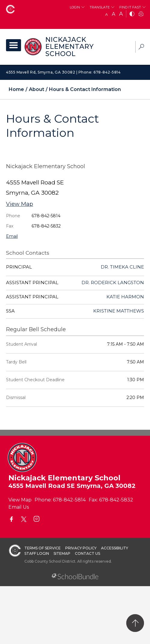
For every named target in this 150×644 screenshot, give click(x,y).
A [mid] (113, 14)
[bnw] (132, 14)
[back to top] (135, 623)
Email (12, 236)
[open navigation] (14, 45)
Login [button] (75, 7)
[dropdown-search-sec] (141, 47)
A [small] (107, 14)
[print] (141, 14)
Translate (100, 7)
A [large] (121, 14)
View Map (20, 204)
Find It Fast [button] (130, 7)
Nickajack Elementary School (70, 47)
